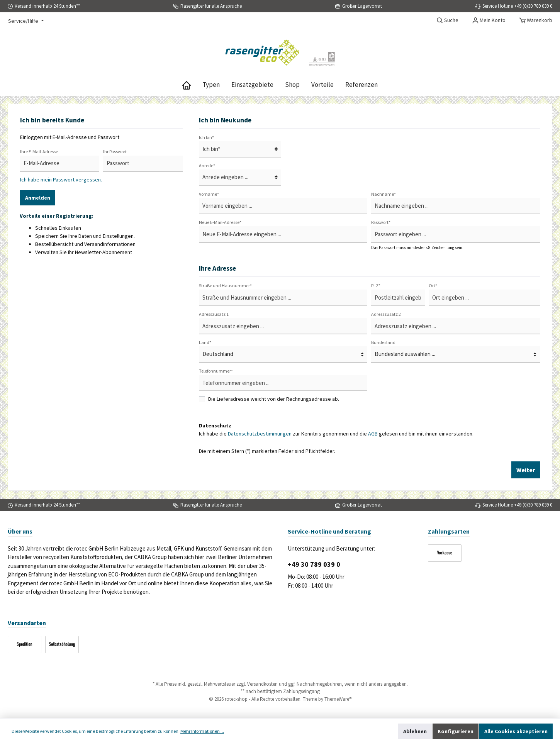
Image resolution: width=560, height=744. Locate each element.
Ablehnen (415, 731)
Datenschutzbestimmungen (260, 434)
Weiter (526, 470)
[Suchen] (448, 20)
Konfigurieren (456, 731)
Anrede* (207, 165)
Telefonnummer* (216, 371)
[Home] (187, 85)
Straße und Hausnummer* (225, 286)
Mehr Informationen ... (202, 731)
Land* (205, 342)
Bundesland (383, 342)
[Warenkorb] (536, 20)
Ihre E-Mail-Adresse (39, 152)
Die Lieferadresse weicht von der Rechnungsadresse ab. (274, 399)
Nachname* (384, 194)
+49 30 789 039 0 (314, 564)
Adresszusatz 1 (214, 314)
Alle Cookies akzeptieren (516, 731)
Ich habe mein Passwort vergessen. (61, 180)
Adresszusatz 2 (386, 314)
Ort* (433, 286)
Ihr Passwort (115, 152)
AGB (373, 434)
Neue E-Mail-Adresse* (220, 222)
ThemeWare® (338, 699)
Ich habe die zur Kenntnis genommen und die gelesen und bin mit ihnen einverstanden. (336, 434)
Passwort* (381, 222)
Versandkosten (262, 684)
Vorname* (209, 194)
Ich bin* (206, 137)
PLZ (376, 286)
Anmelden (38, 198)
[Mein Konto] (489, 20)
